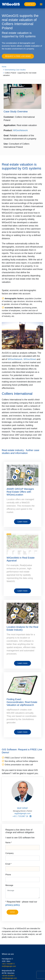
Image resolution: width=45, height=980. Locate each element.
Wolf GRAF (22, 808)
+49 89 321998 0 (8, 976)
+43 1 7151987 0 (8, 964)
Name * (9, 843)
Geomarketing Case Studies (15, 70)
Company (9, 853)
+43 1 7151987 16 (20, 816)
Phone (8, 875)
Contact (30, 4)
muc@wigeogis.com (9, 978)
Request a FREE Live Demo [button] (18, 56)
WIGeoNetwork (20, 130)
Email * (8, 864)
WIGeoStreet (30, 359)
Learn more (23, 522)
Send (12, 912)
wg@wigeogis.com (23, 813)
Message (9, 885)
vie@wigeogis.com (9, 966)
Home (4, 67)
